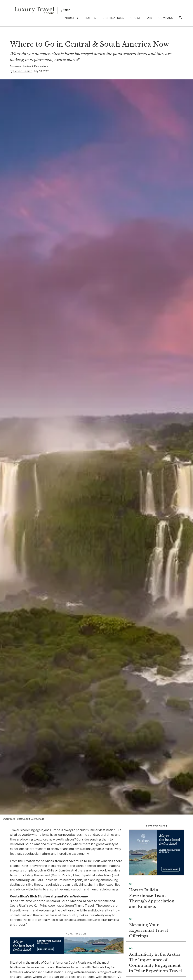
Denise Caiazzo (23, 71)
